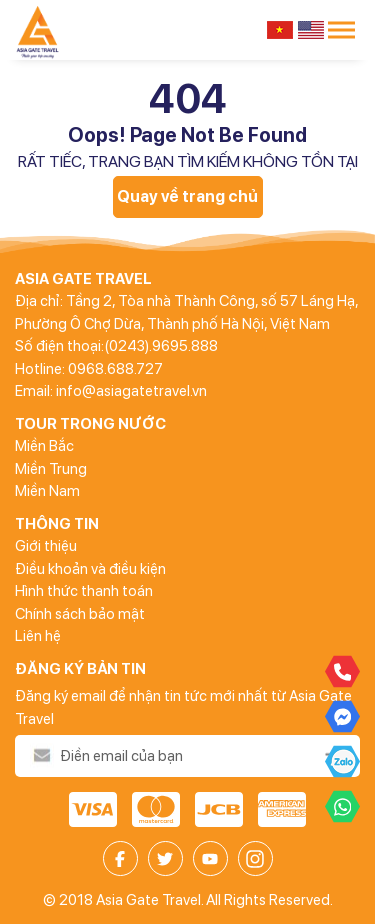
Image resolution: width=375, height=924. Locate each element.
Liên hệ (38, 636)
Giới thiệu (46, 546)
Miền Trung (51, 469)
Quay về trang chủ (187, 196)
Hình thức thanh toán (84, 591)
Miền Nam (47, 491)
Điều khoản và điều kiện (90, 569)
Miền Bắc (44, 446)
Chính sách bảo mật (80, 614)
